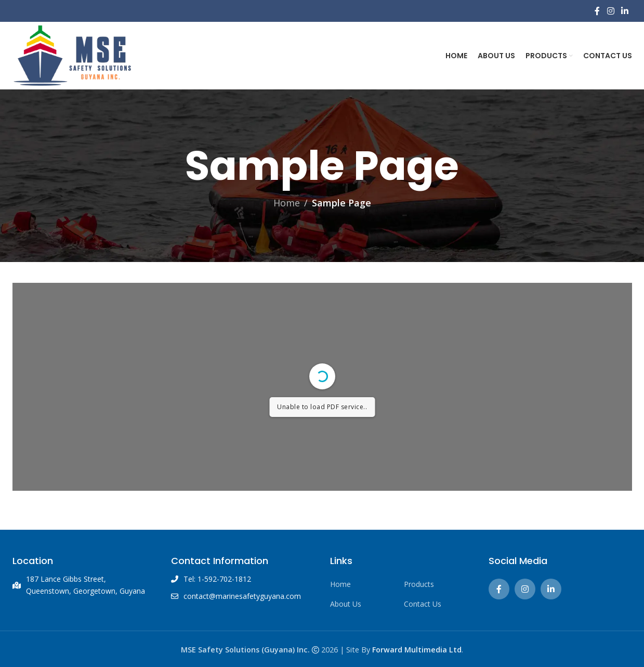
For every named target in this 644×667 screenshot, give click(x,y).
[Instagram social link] (610, 11)
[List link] (359, 584)
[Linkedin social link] (625, 11)
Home (287, 203)
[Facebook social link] (597, 11)
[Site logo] (72, 55)
